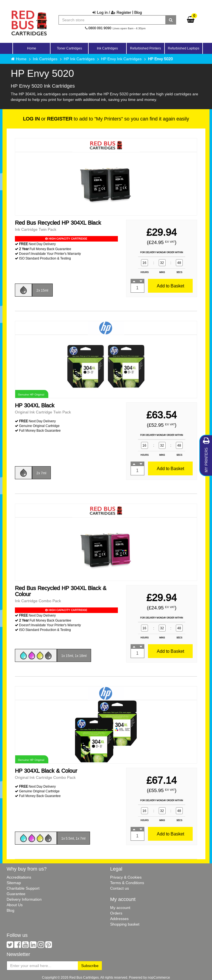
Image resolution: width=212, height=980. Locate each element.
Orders (116, 913)
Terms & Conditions (127, 883)
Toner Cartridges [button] (69, 48)
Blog (138, 12)
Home (32, 48)
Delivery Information (24, 899)
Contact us (120, 888)
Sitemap (14, 883)
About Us (15, 905)
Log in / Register (112, 12)
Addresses (119, 919)
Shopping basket (125, 924)
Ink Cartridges (45, 59)
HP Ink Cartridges (79, 59)
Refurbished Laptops (184, 48)
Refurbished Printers (145, 48)
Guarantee (16, 894)
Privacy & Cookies (126, 877)
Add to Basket (170, 286)
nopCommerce (159, 977)
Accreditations (19, 877)
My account (120, 908)
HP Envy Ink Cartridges (121, 59)
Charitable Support (23, 888)
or (48, 119)
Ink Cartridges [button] (107, 48)
